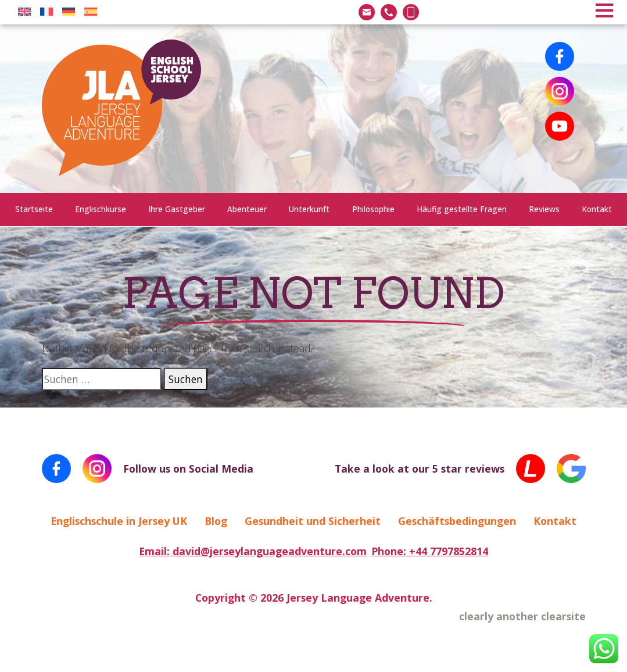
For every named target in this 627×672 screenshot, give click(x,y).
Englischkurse (101, 209)
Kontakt (597, 209)
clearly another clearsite (522, 616)
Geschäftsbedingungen (457, 521)
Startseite (34, 209)
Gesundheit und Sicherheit (313, 521)
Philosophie (373, 209)
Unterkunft (309, 209)
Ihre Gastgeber (177, 209)
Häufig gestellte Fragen (462, 209)
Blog (216, 521)
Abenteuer (247, 209)
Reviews (544, 209)
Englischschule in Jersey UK (119, 521)
